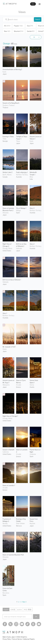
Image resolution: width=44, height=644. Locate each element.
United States (7, 251)
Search (38, 19)
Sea (30, 26)
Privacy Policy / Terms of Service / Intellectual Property (19, 639)
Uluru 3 (32, 208)
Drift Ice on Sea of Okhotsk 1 (12, 280)
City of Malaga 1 (21, 208)
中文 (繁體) (28, 610)
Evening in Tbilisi (8, 136)
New (7, 31)
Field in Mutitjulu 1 (22, 172)
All (34, 37)
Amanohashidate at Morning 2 (12, 69)
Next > (24, 602)
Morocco (19, 526)
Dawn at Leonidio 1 (9, 485)
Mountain (19, 31)
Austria (32, 387)
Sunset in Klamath (8, 450)
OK (36, 617)
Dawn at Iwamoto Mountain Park (13, 555)
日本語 (13, 610)
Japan (5, 74)
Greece (18, 387)
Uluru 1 (5, 313)
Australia (19, 177)
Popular (18, 26)
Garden (31, 31)
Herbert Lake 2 (7, 172)
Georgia (5, 141)
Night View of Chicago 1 (10, 416)
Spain (18, 213)
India (31, 179)
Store (33, 4)
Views (22, 12)
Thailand (5, 108)
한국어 (20, 610)
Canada (5, 177)
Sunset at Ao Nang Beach (11, 103)
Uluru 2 (32, 244)
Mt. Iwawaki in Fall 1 (9, 347)
